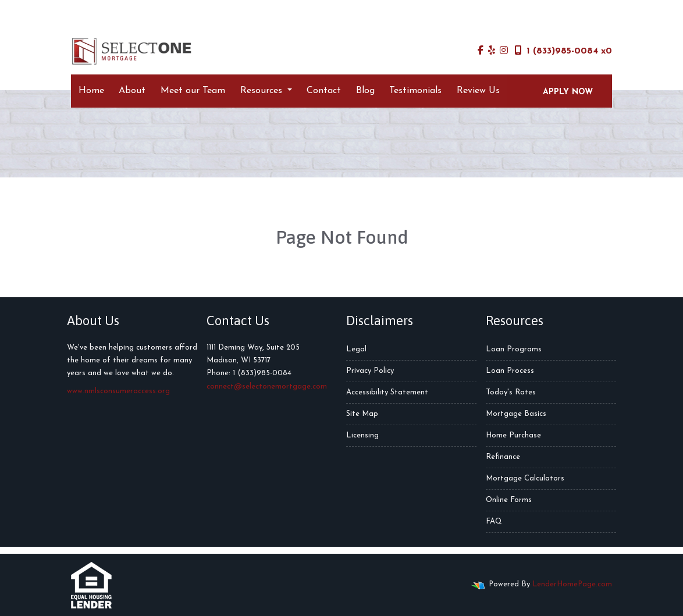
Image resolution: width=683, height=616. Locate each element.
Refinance (503, 457)
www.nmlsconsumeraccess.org (118, 391)
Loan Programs (514, 349)
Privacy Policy (370, 371)
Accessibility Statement (387, 392)
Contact (324, 91)
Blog (365, 91)
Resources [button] (263, 91)
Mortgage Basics (516, 414)
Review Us (478, 91)
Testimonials (415, 91)
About (132, 91)
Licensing (362, 435)
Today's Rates (511, 392)
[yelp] (492, 51)
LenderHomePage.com (572, 584)
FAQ (494, 521)
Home (91, 91)
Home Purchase (513, 435)
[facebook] (481, 51)
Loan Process (510, 371)
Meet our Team (193, 91)
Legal (356, 349)
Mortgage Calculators (525, 478)
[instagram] (504, 51)
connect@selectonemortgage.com (267, 387)
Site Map (362, 414)
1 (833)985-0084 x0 (563, 51)
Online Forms (509, 500)
